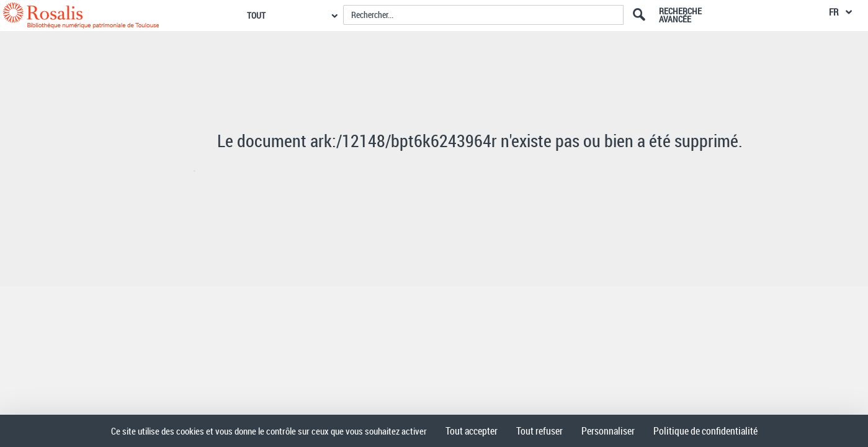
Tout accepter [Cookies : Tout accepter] (472, 431)
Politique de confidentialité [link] (705, 431)
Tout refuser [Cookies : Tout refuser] (539, 431)
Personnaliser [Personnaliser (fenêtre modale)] (608, 431)
